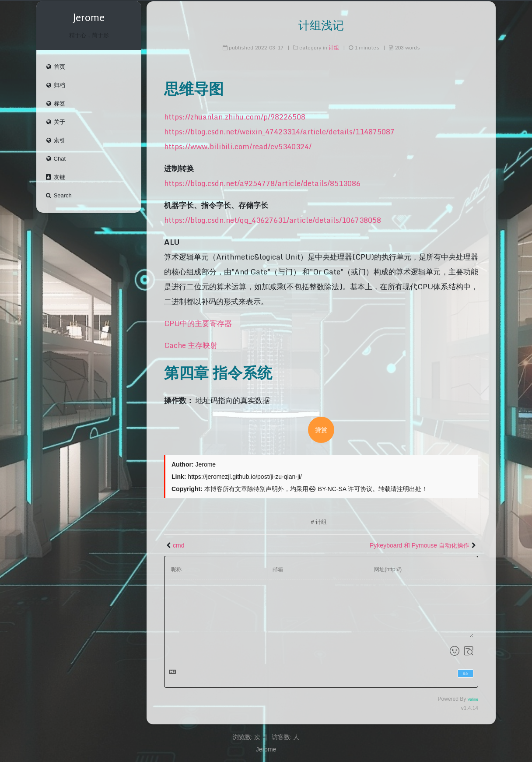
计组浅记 (321, 25)
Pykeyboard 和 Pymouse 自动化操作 (420, 545)
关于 (55, 123)
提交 (465, 673)
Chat (55, 160)
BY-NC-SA (327, 489)
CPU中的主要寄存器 (198, 323)
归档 (55, 86)
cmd (178, 545)
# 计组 (319, 522)
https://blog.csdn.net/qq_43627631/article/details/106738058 (273, 220)
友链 (55, 178)
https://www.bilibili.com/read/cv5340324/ (238, 146)
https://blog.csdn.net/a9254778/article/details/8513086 (262, 183)
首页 (55, 68)
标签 (55, 104)
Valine (473, 699)
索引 (55, 141)
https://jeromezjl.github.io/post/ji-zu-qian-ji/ (245, 477)
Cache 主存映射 (191, 345)
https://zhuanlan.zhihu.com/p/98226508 (235, 117)
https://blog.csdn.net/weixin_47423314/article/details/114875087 (279, 132)
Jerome (266, 749)
